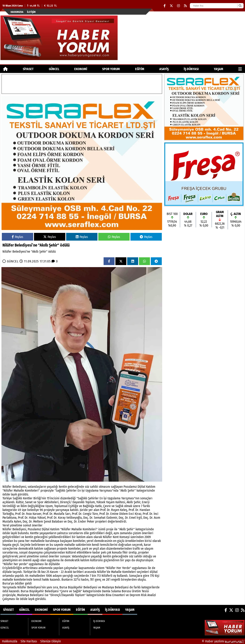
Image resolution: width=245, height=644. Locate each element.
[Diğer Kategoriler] (240, 69)
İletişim (31, 12)
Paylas (17, 237)
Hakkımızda (17, 12)
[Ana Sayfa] (5, 69)
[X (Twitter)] (171, 6)
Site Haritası (29, 641)
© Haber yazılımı (223, 641)
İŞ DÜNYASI (191, 69)
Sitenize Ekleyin (51, 641)
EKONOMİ (81, 69)
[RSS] (185, 6)
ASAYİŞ (164, 69)
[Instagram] (178, 6)
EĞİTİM (140, 69)
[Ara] (240, 6)
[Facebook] (165, 6)
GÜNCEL (54, 69)
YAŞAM (219, 69)
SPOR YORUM (111, 69)
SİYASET (28, 69)
